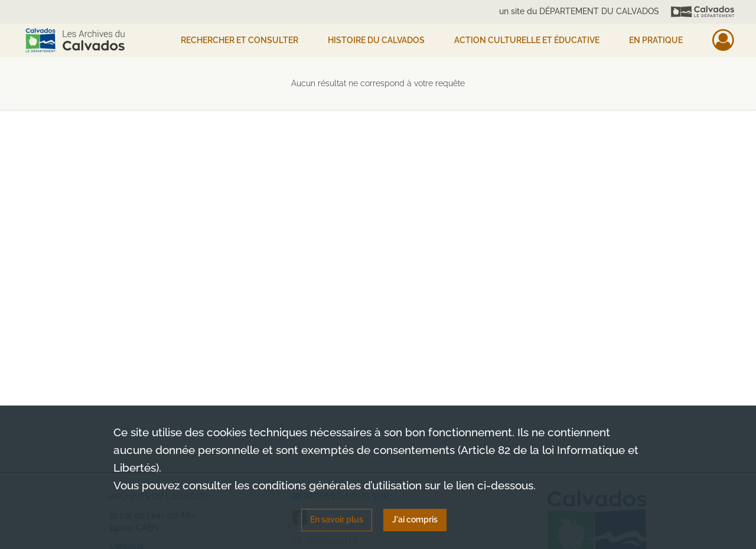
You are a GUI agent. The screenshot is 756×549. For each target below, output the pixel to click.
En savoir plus (337, 519)
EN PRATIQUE (656, 40)
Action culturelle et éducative (527, 40)
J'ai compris (415, 519)
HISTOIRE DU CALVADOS (376, 40)
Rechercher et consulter (239, 40)
